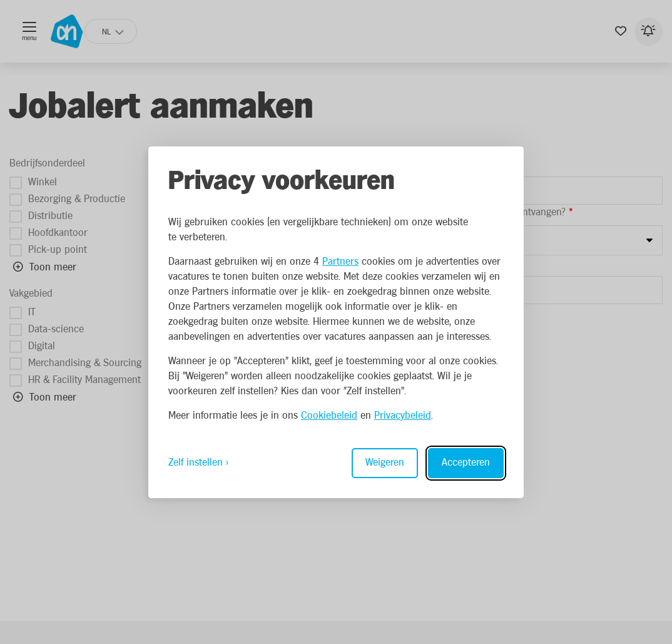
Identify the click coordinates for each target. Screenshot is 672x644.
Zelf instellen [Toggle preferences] (196, 463)
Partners (340, 262)
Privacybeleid (403, 416)
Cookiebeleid (329, 416)
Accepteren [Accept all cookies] (466, 463)
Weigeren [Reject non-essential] (385, 463)
